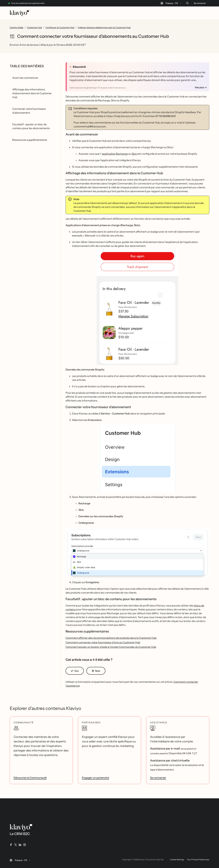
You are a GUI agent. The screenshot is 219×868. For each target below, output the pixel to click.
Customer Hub (34, 27)
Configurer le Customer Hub (60, 27)
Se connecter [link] (158, 778)
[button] (137, 308)
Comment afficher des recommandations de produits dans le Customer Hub (111, 638)
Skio (134, 154)
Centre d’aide (17, 27)
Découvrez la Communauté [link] (30, 778)
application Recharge (115, 154)
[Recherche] (187, 3)
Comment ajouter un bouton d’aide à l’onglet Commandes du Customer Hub (111, 647)
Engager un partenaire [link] (95, 778)
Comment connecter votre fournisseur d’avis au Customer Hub (103, 642)
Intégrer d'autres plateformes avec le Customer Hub (104, 27)
